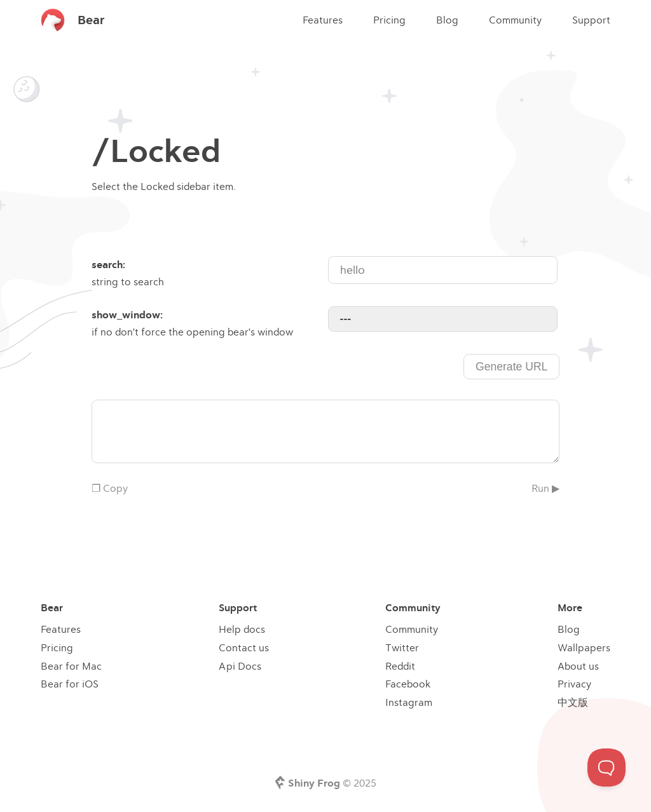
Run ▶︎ (545, 488)
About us (578, 666)
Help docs (242, 629)
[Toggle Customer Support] (606, 768)
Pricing (389, 20)
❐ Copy (110, 488)
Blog (447, 20)
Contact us (244, 647)
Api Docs (240, 666)
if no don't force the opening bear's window (209, 322)
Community (515, 20)
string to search (209, 272)
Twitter (402, 647)
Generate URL (511, 367)
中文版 (573, 702)
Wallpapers (584, 647)
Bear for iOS (70, 684)
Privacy (574, 684)
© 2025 (332, 783)
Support (591, 20)
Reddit (400, 666)
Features (323, 20)
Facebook (408, 684)
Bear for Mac (71, 666)
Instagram (409, 702)
